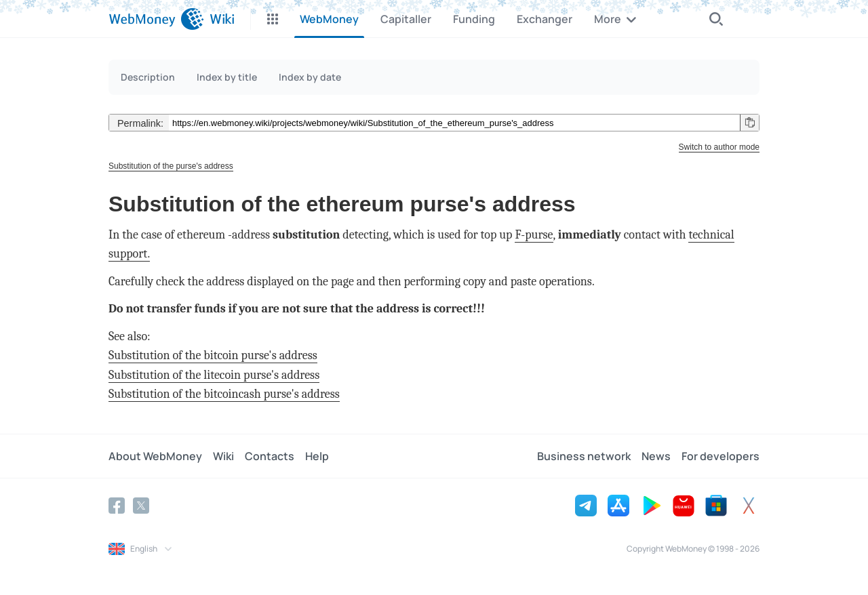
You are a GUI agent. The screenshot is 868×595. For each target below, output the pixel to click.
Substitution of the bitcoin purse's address (213, 355)
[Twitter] (141, 506)
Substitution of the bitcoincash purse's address (224, 394)
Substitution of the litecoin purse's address (214, 375)
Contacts (270, 456)
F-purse (534, 235)
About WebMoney (155, 456)
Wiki (223, 456)
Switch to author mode (719, 147)
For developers (721, 456)
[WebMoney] (156, 19)
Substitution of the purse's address (171, 166)
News (656, 456)
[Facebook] (117, 506)
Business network (584, 456)
